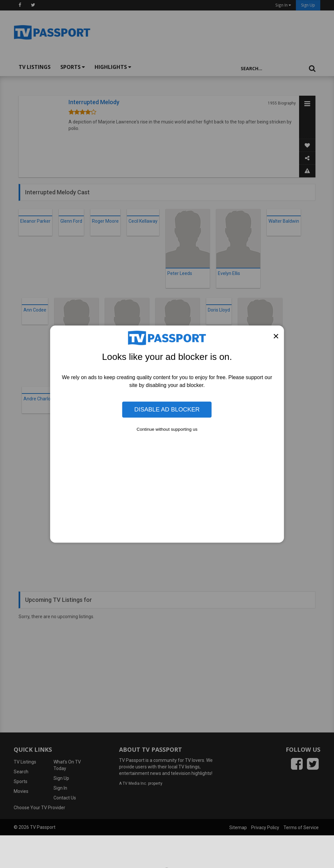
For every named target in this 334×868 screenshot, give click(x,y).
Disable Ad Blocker (167, 409)
